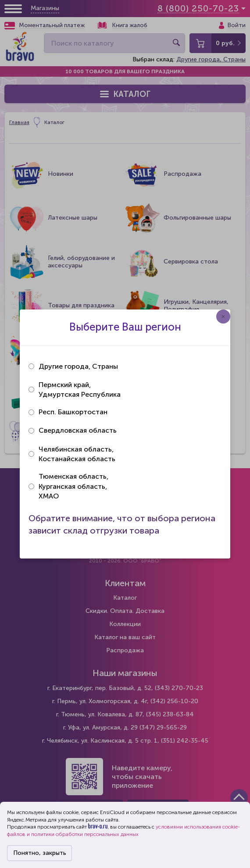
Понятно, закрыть (40, 853)
